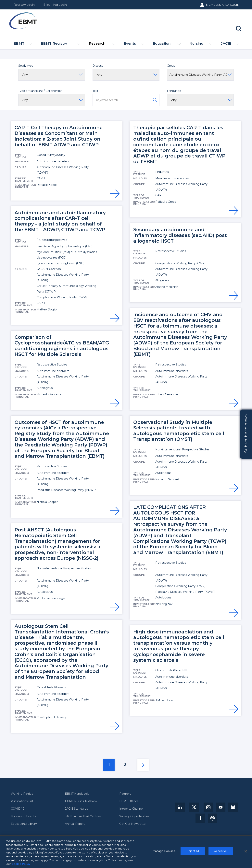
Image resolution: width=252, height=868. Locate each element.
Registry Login (24, 5)
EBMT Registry (61, 45)
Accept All (221, 851)
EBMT (23, 45)
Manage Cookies (164, 851)
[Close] (246, 851)
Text (95, 91)
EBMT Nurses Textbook (81, 801)
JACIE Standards (76, 809)
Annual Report (75, 824)
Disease (98, 66)
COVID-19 (18, 809)
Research (102, 45)
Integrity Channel (131, 809)
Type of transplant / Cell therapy (40, 91)
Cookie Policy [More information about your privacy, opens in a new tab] (21, 864)
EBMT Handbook (77, 794)
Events (134, 45)
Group (171, 66)
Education (167, 45)
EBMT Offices (129, 801)
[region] (126, 852)
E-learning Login (55, 5)
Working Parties (22, 794)
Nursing (201, 45)
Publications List (22, 801)
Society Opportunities (134, 816)
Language (174, 91)
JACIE (230, 45)
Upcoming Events (23, 816)
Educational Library (24, 824)
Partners (125, 794)
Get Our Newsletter (133, 824)
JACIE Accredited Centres (83, 816)
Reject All (193, 851)
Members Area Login (223, 5)
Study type (26, 66)
